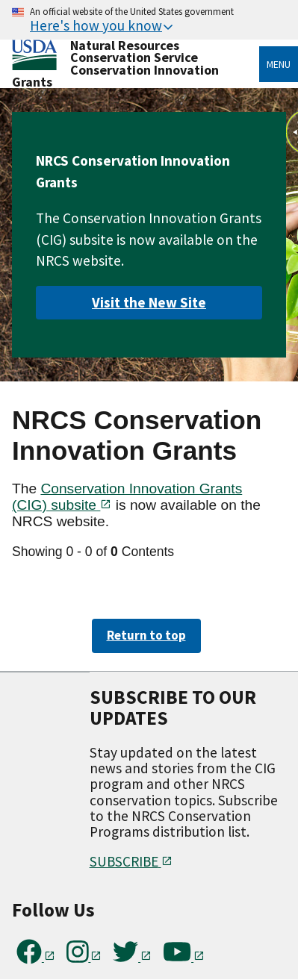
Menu (279, 64)
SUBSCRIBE (131, 861)
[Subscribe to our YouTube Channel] (184, 957)
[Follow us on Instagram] (84, 957)
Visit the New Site (149, 302)
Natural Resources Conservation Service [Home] (134, 51)
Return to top (146, 635)
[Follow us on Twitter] (132, 957)
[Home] (34, 56)
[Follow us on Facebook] (36, 957)
